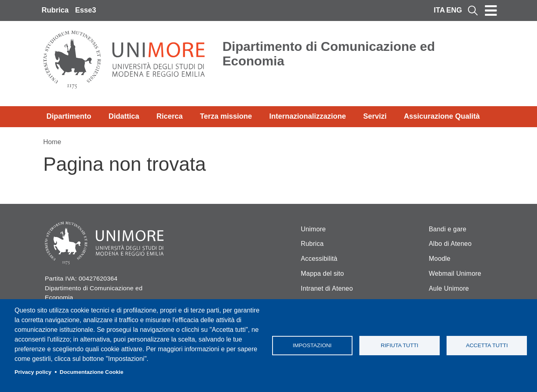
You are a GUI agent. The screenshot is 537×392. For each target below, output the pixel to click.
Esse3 (86, 10)
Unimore (313, 229)
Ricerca (169, 116)
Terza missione (226, 116)
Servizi (375, 116)
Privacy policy (33, 372)
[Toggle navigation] (491, 10)
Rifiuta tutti (400, 345)
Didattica (124, 116)
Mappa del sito (322, 274)
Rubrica (55, 10)
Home (52, 142)
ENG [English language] (454, 10)
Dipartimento (69, 116)
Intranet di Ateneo (327, 288)
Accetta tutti (487, 345)
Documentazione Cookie (92, 372)
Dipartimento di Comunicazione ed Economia (329, 54)
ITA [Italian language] (439, 10)
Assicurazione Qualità (442, 116)
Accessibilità (319, 259)
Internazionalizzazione (308, 116)
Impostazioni (312, 345)
